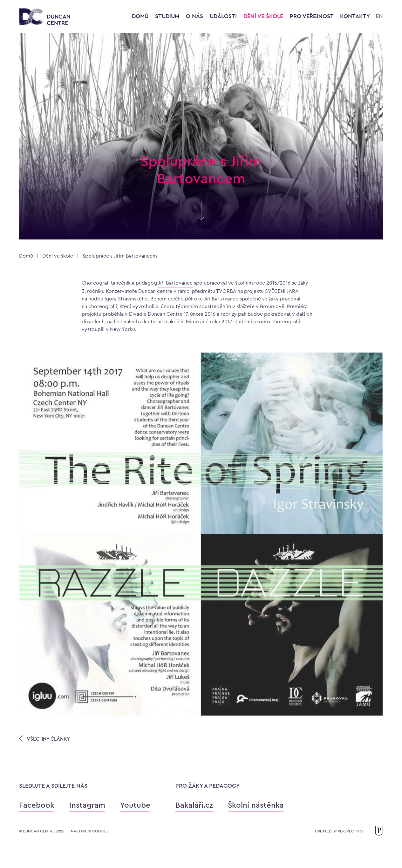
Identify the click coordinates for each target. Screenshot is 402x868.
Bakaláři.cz (194, 805)
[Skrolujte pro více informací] (201, 217)
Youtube (135, 805)
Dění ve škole (264, 16)
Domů (140, 16)
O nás (195, 16)
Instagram (87, 805)
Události (224, 16)
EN (379, 16)
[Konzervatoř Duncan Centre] (44, 17)
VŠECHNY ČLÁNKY (44, 739)
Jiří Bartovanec (175, 283)
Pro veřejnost (312, 16)
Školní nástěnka (256, 805)
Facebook (37, 805)
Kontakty (355, 16)
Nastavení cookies (90, 831)
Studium (168, 16)
